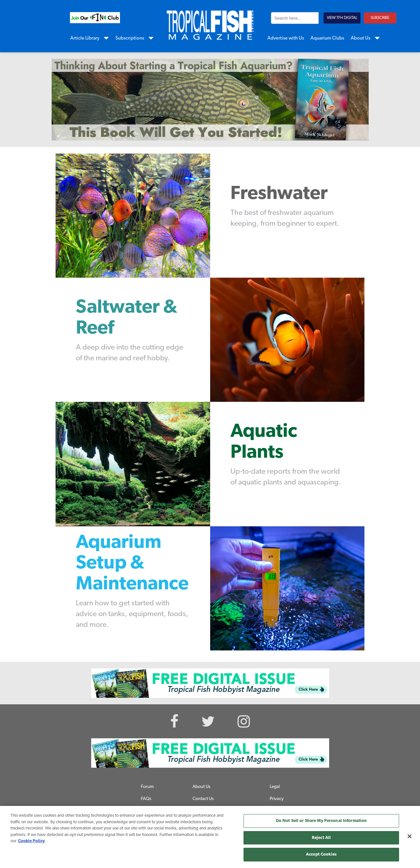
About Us (361, 38)
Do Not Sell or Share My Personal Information (321, 821)
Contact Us (203, 799)
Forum (147, 787)
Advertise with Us (286, 38)
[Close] (410, 836)
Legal (275, 787)
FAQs (146, 799)
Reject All (321, 838)
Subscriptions (130, 38)
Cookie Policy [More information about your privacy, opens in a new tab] (31, 841)
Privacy (277, 799)
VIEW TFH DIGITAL (342, 18)
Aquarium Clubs (327, 38)
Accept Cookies (321, 854)
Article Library (85, 38)
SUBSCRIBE (380, 18)
